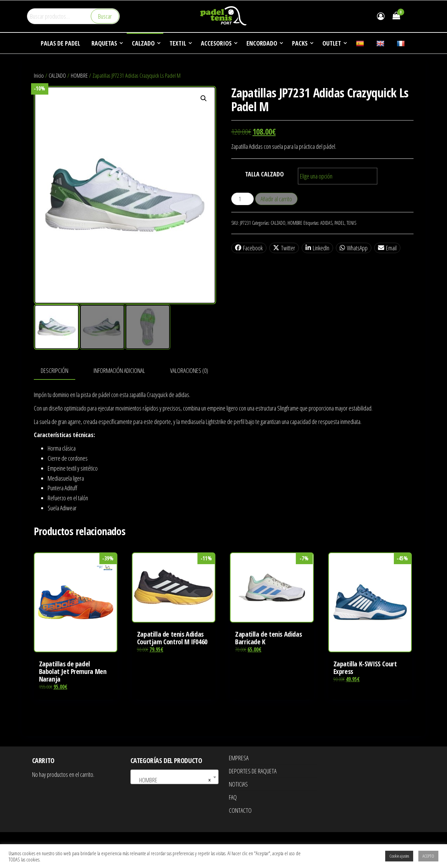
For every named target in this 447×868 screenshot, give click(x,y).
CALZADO (57, 75)
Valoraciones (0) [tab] (189, 370)
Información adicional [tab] (119, 370)
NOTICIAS (238, 784)
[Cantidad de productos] (242, 199)
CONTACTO (240, 810)
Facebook (249, 248)
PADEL (339, 223)
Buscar (105, 16)
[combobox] (174, 777)
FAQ (233, 797)
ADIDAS (326, 223)
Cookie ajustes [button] (399, 856)
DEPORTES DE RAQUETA (253, 771)
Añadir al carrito (276, 199)
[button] (204, 98)
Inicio (39, 75)
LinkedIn (317, 248)
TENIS (351, 223)
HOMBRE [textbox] (172, 780)
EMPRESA (239, 758)
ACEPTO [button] (428, 856)
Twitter (284, 248)
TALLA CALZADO (264, 174)
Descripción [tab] (55, 370)
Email (387, 248)
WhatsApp (354, 248)
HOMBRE (79, 75)
